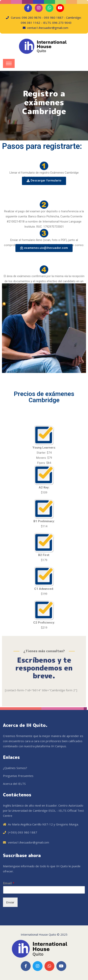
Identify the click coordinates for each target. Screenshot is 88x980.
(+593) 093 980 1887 (23, 832)
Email (9, 883)
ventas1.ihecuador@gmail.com (28, 842)
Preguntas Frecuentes (18, 776)
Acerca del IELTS (14, 784)
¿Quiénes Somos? (15, 768)
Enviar (10, 902)
